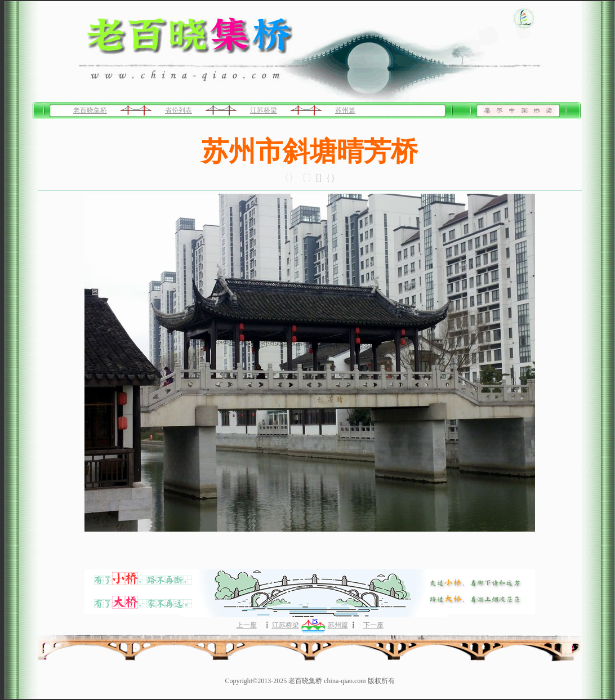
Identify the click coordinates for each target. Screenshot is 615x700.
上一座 (247, 625)
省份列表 (179, 110)
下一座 (373, 625)
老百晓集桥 (90, 110)
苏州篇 (345, 110)
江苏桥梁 (264, 110)
